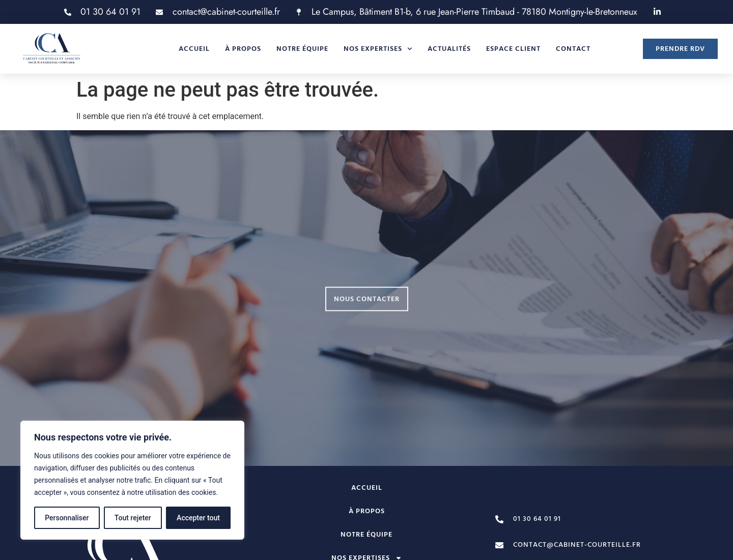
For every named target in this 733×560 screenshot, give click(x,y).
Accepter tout (198, 518)
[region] (132, 480)
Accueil (194, 49)
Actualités (449, 49)
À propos (243, 49)
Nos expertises (378, 49)
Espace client (513, 49)
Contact (573, 49)
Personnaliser (67, 518)
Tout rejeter (133, 518)
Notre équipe (302, 49)
